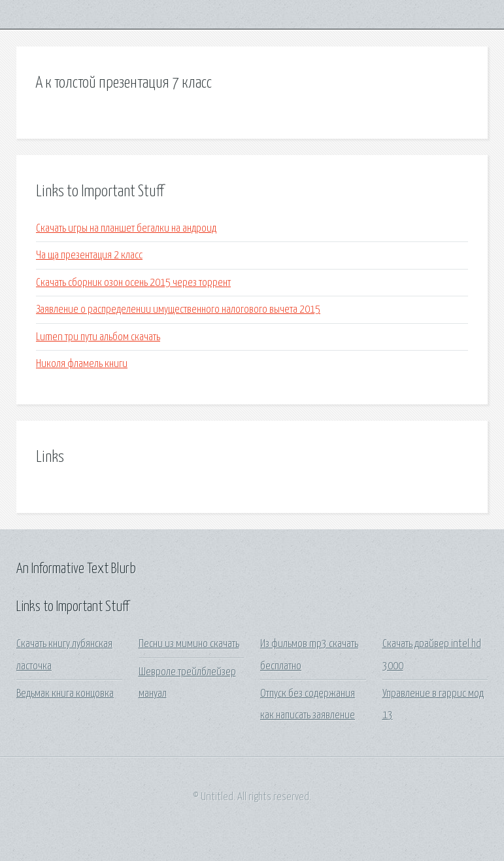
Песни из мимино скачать (189, 644)
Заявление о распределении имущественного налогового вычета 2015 (178, 310)
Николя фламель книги (82, 364)
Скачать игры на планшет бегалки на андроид (126, 229)
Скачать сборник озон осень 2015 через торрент (133, 283)
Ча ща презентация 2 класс (89, 255)
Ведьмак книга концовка (65, 694)
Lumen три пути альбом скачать (98, 337)
